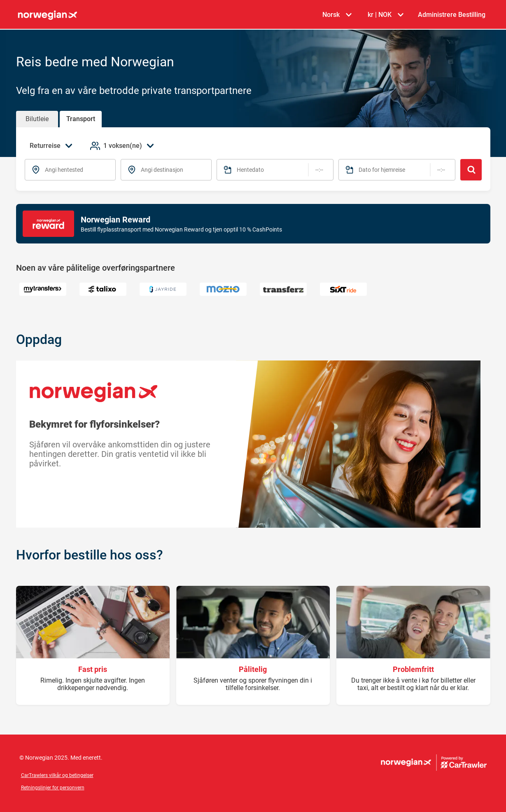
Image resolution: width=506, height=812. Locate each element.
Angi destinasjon (162, 170)
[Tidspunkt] (319, 170)
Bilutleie (37, 119)
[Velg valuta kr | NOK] (385, 15)
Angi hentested (64, 170)
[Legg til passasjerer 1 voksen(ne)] (123, 146)
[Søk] (471, 170)
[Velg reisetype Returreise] (53, 146)
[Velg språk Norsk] (337, 15)
